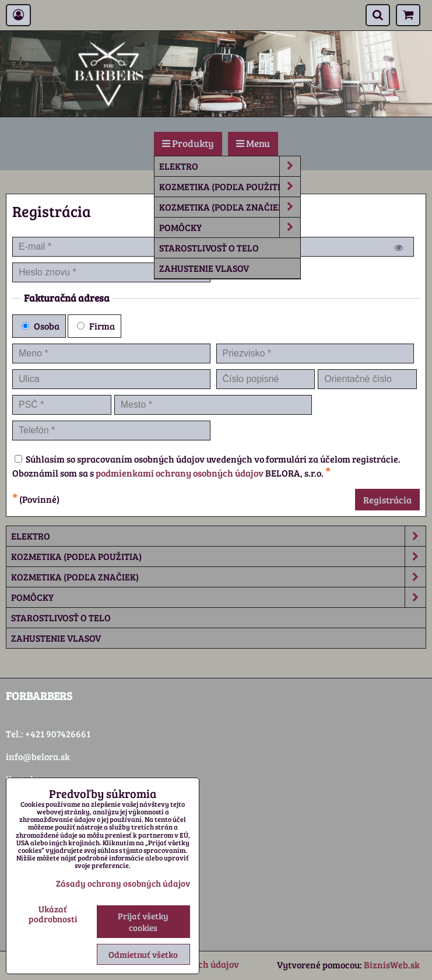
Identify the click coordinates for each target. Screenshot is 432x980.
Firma (96, 326)
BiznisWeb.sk (392, 965)
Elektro (230, 166)
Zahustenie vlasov (204, 268)
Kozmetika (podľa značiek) (230, 207)
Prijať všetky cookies (143, 922)
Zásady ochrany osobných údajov (123, 883)
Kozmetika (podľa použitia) (230, 187)
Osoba (41, 326)
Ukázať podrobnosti (53, 914)
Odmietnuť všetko (143, 954)
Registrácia (387, 500)
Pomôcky (230, 228)
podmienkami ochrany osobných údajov (180, 473)
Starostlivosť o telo (209, 248)
